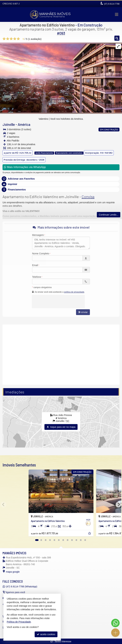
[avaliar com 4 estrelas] (15, 39)
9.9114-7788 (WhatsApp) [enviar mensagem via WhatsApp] (22, 587)
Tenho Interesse (61, 641)
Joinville (9, 124)
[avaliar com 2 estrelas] (8, 39)
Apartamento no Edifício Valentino (47, 25)
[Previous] (30, 491)
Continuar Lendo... (109, 215)
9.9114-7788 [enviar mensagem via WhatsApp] (112, 4)
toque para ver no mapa (61, 427)
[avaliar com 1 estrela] (4, 39)
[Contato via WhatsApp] (115, 623)
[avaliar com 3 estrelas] (11, 39)
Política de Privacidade (19, 622)
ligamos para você (16, 592)
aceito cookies (46, 634)
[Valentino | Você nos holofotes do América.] (61, 77)
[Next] (92, 491)
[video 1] (61, 354)
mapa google (13, 572)
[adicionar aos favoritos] (90, 534)
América (24, 124)
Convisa (88, 197)
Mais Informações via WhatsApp (25, 167)
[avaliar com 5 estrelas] (18, 39)
